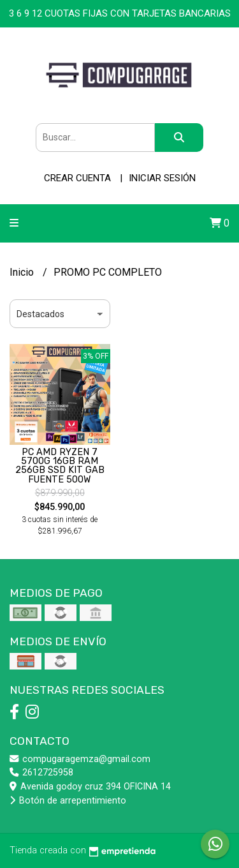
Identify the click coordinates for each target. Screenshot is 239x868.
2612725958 (41, 773)
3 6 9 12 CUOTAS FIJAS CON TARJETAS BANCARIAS (120, 13)
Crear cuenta (77, 178)
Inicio (23, 272)
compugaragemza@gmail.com (80, 759)
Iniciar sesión (162, 178)
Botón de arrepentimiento (68, 801)
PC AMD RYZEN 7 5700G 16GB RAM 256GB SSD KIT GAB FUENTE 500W (60, 466)
